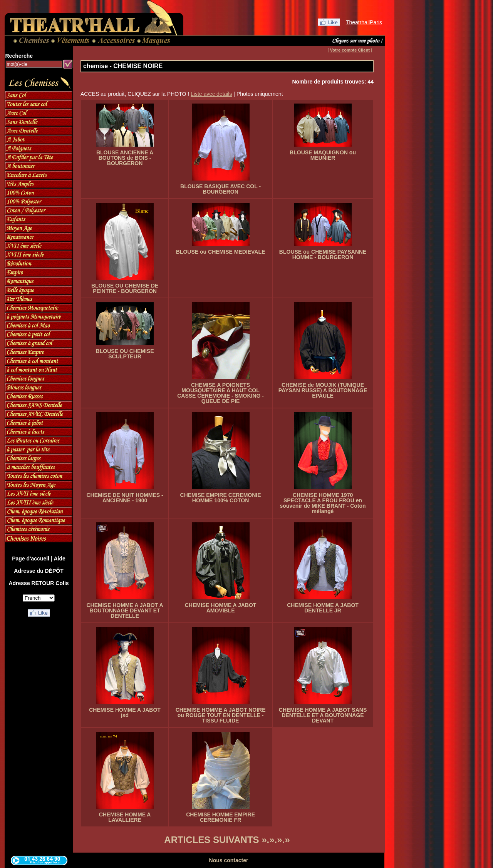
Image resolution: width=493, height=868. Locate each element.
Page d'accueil (31, 559)
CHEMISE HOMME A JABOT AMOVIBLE (221, 608)
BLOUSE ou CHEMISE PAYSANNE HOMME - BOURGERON (323, 254)
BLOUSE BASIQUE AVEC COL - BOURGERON (221, 189)
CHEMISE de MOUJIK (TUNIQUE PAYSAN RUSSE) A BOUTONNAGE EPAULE (323, 390)
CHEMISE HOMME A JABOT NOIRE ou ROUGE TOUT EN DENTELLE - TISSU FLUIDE (221, 715)
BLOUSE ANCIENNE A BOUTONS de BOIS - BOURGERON (125, 158)
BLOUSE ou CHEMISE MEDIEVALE (221, 252)
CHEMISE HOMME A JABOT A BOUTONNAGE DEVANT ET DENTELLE (125, 610)
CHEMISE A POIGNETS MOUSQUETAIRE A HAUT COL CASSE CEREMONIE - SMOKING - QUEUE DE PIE (221, 393)
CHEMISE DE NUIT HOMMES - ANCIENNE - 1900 (125, 498)
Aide (59, 559)
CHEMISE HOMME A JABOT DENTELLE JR (323, 608)
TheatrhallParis (364, 22)
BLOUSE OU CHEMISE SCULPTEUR (125, 354)
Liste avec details (211, 94)
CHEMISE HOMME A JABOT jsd (125, 712)
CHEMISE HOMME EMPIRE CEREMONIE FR (221, 817)
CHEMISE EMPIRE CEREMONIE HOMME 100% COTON (221, 498)
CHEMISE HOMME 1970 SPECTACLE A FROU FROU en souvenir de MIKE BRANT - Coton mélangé (323, 503)
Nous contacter (229, 860)
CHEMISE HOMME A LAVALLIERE (125, 817)
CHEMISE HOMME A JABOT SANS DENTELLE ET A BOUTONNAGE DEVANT (323, 715)
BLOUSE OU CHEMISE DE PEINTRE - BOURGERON (125, 288)
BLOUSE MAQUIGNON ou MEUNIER (323, 155)
